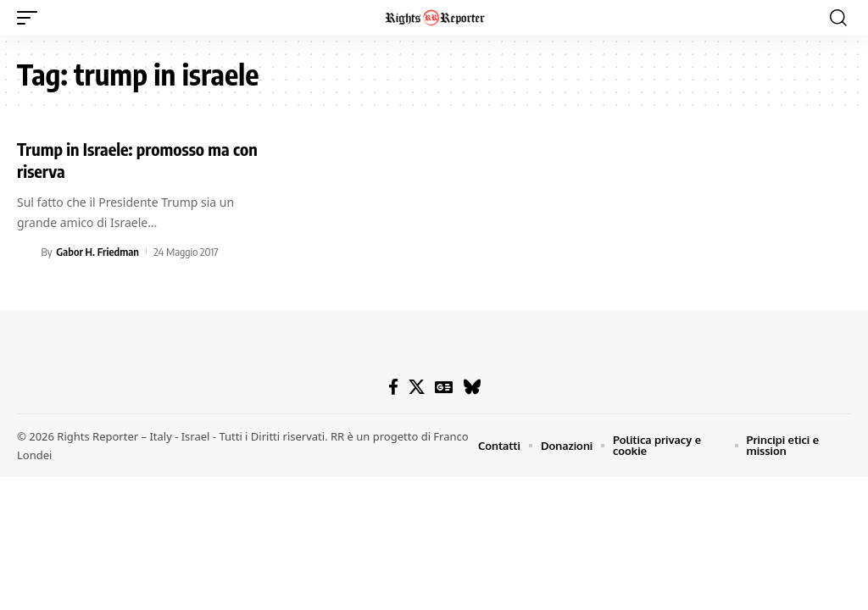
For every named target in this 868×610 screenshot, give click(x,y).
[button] (31, 18)
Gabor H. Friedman (97, 252)
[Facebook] (393, 387)
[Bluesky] (472, 387)
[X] (417, 387)
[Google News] (444, 387)
